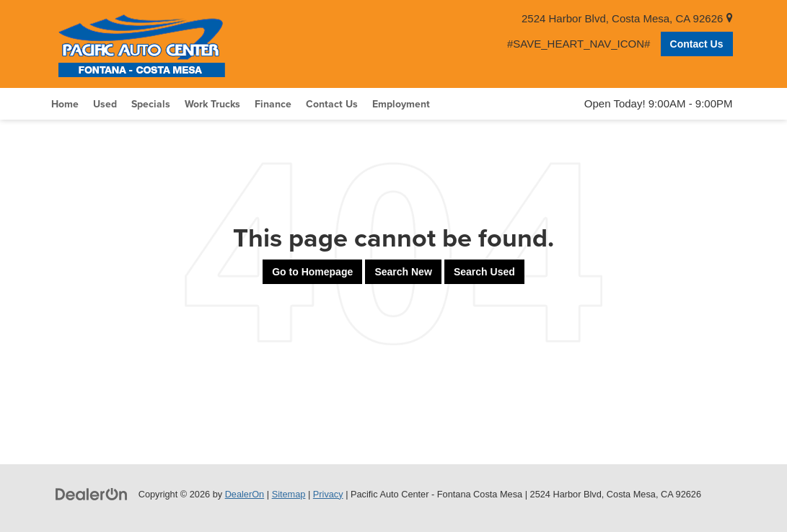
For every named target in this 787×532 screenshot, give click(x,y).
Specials (151, 104)
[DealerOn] (92, 493)
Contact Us (697, 44)
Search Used (484, 272)
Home (65, 104)
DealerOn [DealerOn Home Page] (245, 494)
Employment (401, 104)
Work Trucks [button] (212, 104)
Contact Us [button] (332, 104)
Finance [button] (273, 104)
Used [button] (105, 104)
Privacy (328, 494)
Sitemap (289, 494)
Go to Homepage (312, 272)
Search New (403, 272)
